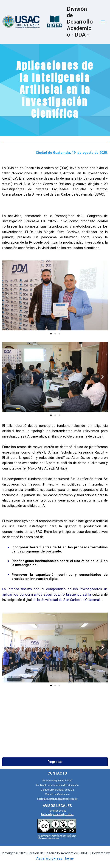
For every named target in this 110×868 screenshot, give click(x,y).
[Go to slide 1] (51, 334)
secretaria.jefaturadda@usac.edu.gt (57, 799)
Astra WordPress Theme (55, 858)
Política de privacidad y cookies (57, 814)
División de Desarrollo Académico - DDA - (80, 22)
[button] (7, 296)
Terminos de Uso (57, 811)
